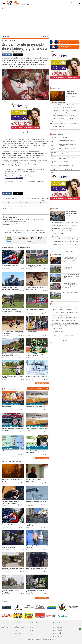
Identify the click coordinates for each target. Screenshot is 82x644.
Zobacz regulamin (8, 225)
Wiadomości (11, 40)
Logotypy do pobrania (20, 626)
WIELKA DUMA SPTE (57, 236)
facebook (7, 55)
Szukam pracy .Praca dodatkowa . (61, 326)
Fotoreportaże (56, 255)
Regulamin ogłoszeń (57, 629)
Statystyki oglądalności (20, 627)
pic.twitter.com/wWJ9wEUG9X (14, 178)
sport (19, 206)
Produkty (17, 629)
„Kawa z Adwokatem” (58, 233)
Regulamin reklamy (57, 633)
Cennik (17, 630)
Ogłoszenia (55, 304)
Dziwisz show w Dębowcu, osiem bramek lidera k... (66, 124)
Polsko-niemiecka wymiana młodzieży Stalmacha (65, 244)
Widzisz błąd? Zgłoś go (26, 203)
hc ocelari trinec (9, 206)
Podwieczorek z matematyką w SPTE (62, 231)
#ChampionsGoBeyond (27, 176)
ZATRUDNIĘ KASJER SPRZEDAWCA (61, 315)
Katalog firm (32, 632)
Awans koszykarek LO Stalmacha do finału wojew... (66, 223)
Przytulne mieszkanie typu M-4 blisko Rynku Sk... (65, 310)
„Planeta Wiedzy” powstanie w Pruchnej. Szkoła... (65, 121)
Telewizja (31, 627)
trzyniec (44, 206)
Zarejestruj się (22, 232)
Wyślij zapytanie (19, 633)
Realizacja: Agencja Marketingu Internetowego (41, 639)
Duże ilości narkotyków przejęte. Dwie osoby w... (65, 116)
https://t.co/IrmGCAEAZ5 (13, 176)
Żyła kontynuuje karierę (58, 102)
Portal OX (65, 340)
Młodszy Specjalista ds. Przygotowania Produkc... (65, 312)
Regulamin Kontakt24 (57, 636)
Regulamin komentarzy (58, 630)
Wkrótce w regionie (11, 389)
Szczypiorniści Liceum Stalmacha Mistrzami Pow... (66, 247)
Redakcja (3, 626)
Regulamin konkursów (57, 635)
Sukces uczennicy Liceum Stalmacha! (62, 228)
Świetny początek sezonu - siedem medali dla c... (65, 225)
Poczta (31, 634)
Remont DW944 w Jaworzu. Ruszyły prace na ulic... (66, 118)
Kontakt (17, 632)
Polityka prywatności (57, 627)
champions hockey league (31, 206)
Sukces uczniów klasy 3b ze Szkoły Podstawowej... (65, 239)
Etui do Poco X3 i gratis (58, 331)
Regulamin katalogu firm (58, 632)
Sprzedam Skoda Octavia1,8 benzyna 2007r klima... (66, 320)
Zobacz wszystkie (42, 383)
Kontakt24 (55, 209)
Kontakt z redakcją (5, 627)
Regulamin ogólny (56, 626)
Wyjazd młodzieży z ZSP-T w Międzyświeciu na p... (66, 242)
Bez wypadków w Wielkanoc (60, 126)
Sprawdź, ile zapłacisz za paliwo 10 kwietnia (64, 110)
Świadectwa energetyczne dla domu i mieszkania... (66, 307)
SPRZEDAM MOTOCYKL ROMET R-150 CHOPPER (65, 318)
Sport (15, 40)
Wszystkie (25, 37)
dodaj (34, 389)
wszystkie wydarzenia (42, 458)
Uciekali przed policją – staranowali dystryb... (64, 108)
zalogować (18, 230)
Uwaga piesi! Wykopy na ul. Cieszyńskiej (63, 105)
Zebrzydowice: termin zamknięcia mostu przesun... (66, 113)
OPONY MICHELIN (57, 329)
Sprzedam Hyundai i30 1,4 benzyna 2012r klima (65, 323)
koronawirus (8, 209)
